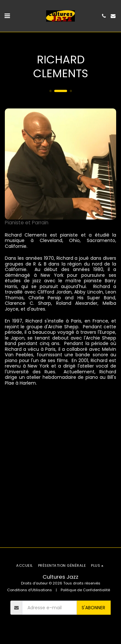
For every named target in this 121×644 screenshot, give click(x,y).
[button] (7, 16)
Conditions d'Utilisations (30, 590)
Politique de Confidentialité (85, 590)
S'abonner (93, 608)
